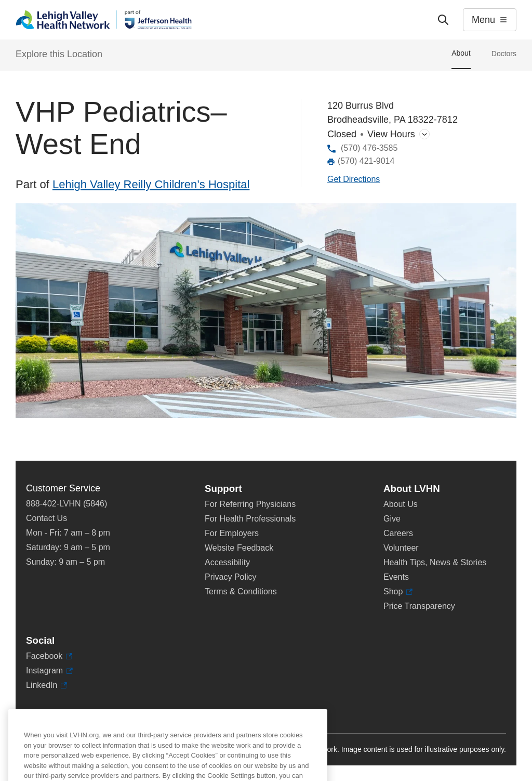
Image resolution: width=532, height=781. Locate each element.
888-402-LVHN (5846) (66, 504)
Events (396, 577)
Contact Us (46, 518)
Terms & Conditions (241, 591)
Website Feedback (239, 548)
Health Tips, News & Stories (435, 562)
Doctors (504, 54)
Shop (398, 592)
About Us (401, 504)
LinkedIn (46, 685)
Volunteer (401, 548)
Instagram (49, 671)
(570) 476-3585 (369, 148)
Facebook (49, 656)
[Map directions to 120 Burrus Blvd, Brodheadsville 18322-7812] (354, 180)
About (461, 53)
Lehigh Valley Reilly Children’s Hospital (151, 184)
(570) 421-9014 (366, 161)
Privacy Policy (231, 577)
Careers (398, 533)
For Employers (232, 533)
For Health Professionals (250, 519)
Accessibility (227, 562)
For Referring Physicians (250, 504)
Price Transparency (419, 606)
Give (392, 519)
